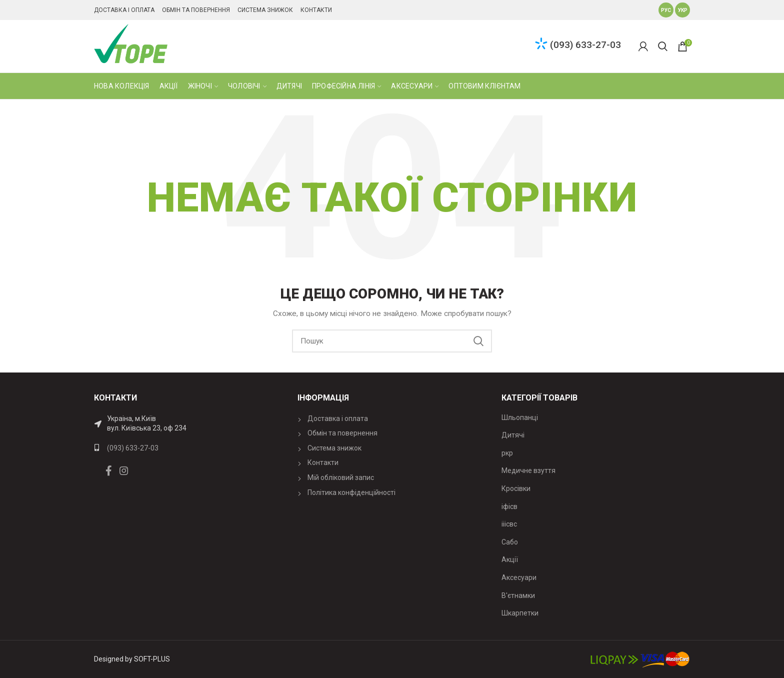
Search (478, 341)
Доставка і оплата (124, 10)
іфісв (509, 506)
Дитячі (513, 435)
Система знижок (265, 10)
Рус (666, 10)
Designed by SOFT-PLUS (132, 659)
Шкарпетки (520, 613)
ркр (507, 453)
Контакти (316, 10)
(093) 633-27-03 (585, 45)
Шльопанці (520, 417)
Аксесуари (519, 577)
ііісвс (509, 524)
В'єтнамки (518, 595)
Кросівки (516, 488)
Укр (683, 10)
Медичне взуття (528, 470)
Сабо (510, 542)
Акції (510, 559)
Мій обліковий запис (341, 477)
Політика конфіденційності (351, 492)
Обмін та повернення (196, 10)
